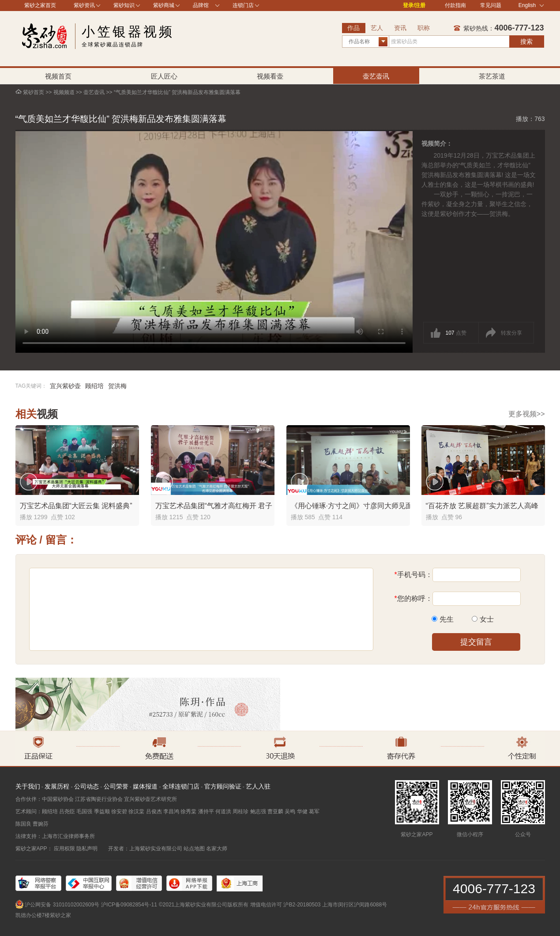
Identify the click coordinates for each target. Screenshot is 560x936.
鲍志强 (258, 811)
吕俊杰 (154, 811)
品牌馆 (201, 5)
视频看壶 (270, 76)
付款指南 (455, 5)
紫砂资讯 (84, 5)
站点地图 (194, 849)
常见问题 (491, 5)
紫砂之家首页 (40, 5)
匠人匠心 (164, 76)
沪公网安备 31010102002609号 (62, 905)
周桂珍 (241, 811)
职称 (424, 28)
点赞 (456, 333)
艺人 (377, 28)
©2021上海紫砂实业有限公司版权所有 (204, 905)
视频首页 (58, 76)
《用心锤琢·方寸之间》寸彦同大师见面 (352, 506)
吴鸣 (290, 811)
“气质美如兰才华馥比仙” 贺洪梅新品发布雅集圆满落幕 (177, 92)
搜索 (526, 42)
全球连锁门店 (181, 786)
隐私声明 (87, 849)
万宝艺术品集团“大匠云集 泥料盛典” (76, 506)
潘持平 (206, 811)
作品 (353, 28)
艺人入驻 (258, 786)
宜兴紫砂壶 (65, 386)
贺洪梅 (117, 386)
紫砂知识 (124, 5)
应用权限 (64, 849)
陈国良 (23, 824)
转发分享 (511, 333)
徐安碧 (119, 811)
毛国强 (84, 811)
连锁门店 (243, 5)
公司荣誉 (116, 786)
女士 (487, 619)
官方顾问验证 (223, 786)
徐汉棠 (136, 811)
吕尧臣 (67, 811)
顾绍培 (94, 386)
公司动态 (86, 786)
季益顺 (102, 811)
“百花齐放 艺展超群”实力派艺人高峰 (482, 506)
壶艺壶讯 (376, 76)
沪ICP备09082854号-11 (129, 905)
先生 (447, 619)
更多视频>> (527, 414)
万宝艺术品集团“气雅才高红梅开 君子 (214, 506)
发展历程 (57, 786)
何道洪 (223, 811)
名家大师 (217, 849)
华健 (302, 811)
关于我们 (28, 786)
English (531, 5)
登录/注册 (414, 5)
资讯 (400, 28)
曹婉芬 (41, 824)
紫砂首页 (34, 92)
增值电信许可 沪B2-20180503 (285, 905)
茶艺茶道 (492, 76)
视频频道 (64, 92)
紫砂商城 (164, 5)
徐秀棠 (188, 811)
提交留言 (476, 642)
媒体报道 (145, 786)
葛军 (314, 811)
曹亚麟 (275, 811)
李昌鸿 (171, 811)
